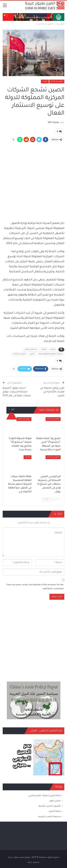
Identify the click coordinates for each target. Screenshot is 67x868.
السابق (55, 499)
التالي (46, 499)
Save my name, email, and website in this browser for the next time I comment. (35, 587)
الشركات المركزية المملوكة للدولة (51, 354)
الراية (30, 862)
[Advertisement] (33, 180)
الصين (32, 354)
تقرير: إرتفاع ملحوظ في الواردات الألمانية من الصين (52, 392)
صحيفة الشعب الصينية (50, 817)
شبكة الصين (55, 811)
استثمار (53, 350)
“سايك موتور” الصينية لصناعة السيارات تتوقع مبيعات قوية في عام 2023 (17, 392)
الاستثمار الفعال (31, 350)
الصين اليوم (55, 801)
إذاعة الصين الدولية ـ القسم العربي (44, 796)
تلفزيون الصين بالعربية (50, 806)
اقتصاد (45, 81)
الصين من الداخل (57, 81)
